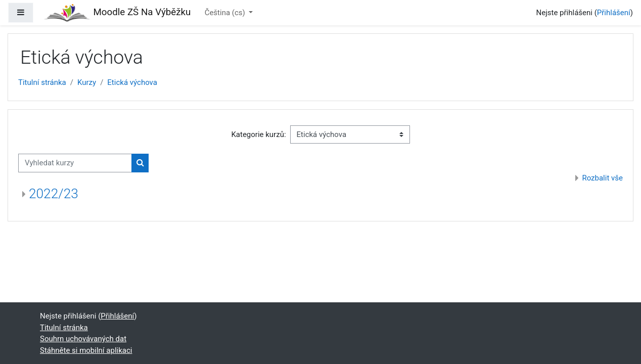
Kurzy (87, 82)
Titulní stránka (42, 82)
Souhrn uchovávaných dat (83, 339)
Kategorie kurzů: (258, 134)
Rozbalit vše (602, 178)
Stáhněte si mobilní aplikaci (86, 350)
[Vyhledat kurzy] (75, 163)
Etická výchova (132, 82)
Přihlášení (614, 13)
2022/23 (54, 194)
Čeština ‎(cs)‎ (226, 13)
